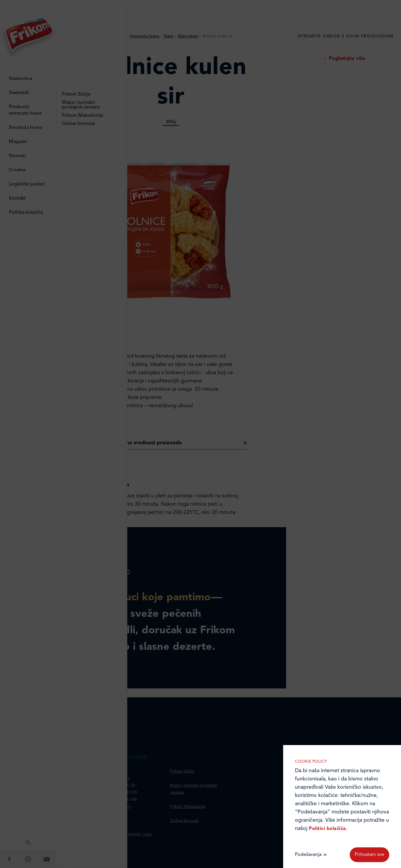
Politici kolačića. (328, 829)
